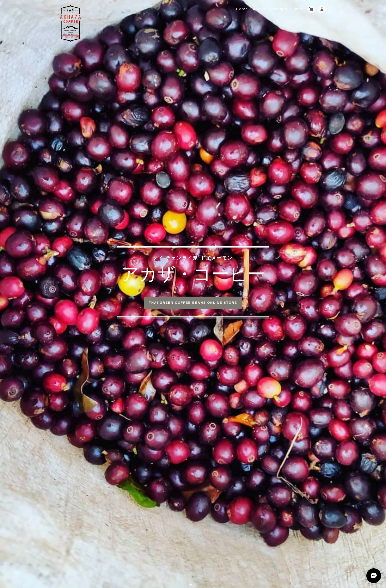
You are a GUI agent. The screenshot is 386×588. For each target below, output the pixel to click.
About (259, 9)
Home (242, 9)
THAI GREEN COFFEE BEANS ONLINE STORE (193, 303)
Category (279, 9)
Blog (298, 9)
